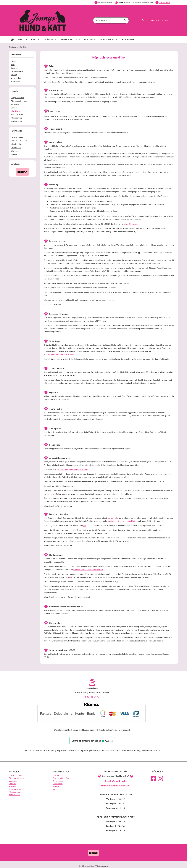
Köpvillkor (15, 111)
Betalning (15, 104)
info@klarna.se (131, 224)
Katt (35, 39)
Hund (22, 39)
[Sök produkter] (107, 20)
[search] (125, 20)
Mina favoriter (17, 114)
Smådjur (50, 39)
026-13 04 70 (165, 3)
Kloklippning (16, 118)
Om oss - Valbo (17, 137)
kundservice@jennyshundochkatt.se (59, 354)
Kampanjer (128, 39)
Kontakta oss (16, 121)
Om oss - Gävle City (19, 141)
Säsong (90, 39)
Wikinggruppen (102, 866)
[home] (12, 40)
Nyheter (14, 154)
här (53, 494)
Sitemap (14, 151)
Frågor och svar (17, 98)
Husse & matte (70, 39)
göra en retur (113, 518)
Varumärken (109, 39)
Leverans (15, 108)
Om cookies (16, 147)
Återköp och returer (19, 101)
